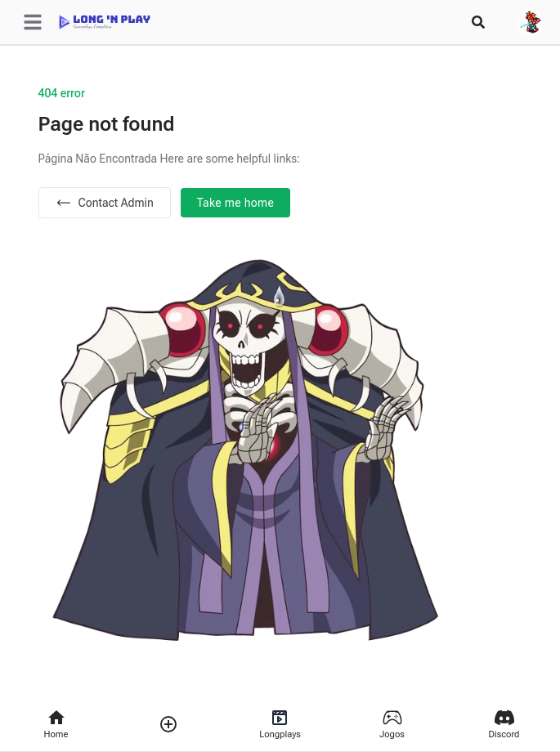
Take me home (236, 203)
